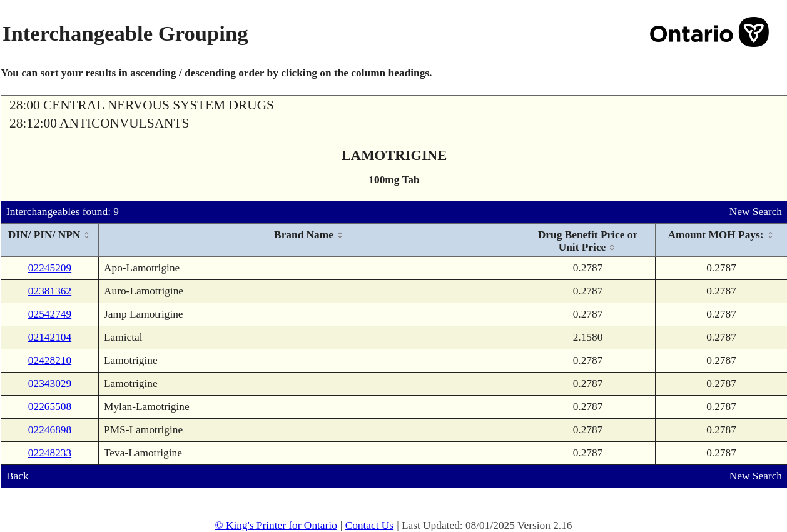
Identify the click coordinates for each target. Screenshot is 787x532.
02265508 (50, 407)
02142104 (50, 337)
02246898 (50, 430)
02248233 (50, 453)
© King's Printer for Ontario (276, 525)
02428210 (50, 360)
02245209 (50, 268)
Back (18, 476)
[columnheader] (50, 240)
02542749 (50, 314)
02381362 (50, 291)
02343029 (50, 384)
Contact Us (370, 525)
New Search (756, 212)
